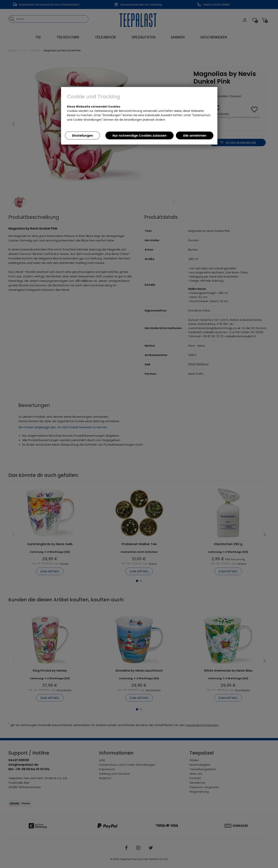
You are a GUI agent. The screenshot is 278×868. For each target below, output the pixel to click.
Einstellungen (82, 136)
